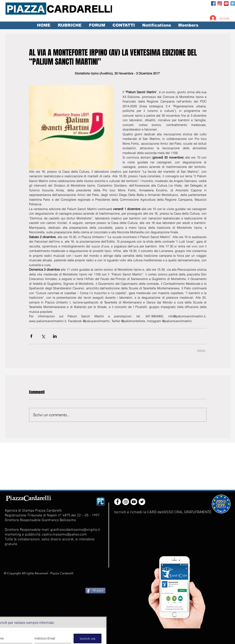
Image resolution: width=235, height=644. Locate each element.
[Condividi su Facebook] (31, 336)
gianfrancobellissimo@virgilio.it (75, 530)
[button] (70, 25)
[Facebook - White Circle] (117, 502)
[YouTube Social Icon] (226, 3)
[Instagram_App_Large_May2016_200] (220, 3)
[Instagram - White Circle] (126, 502)
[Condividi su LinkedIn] (55, 336)
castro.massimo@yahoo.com (64, 535)
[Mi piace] (95, 591)
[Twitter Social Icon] (233, 3)
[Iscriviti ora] (88, 638)
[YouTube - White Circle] (134, 502)
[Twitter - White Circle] (142, 502)
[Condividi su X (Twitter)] (43, 336)
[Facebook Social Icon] (213, 3)
